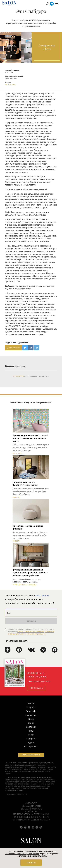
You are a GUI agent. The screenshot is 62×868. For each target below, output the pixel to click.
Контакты (31, 811)
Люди (31, 723)
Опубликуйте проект (31, 755)
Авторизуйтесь (18, 376)
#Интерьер (17, 585)
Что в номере (36, 688)
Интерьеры (31, 707)
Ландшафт (31, 711)
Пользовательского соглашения (31, 631)
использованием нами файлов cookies (22, 854)
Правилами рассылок (36, 634)
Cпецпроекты (31, 747)
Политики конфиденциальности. (32, 856)
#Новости (16, 497)
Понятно (31, 863)
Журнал (31, 743)
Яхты (31, 731)
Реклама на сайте (31, 806)
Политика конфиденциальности (31, 820)
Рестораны (31, 739)
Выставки (31, 727)
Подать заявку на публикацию (31, 814)
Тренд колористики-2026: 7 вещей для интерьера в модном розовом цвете (30, 438)
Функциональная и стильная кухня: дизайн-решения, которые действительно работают (30, 573)
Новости (31, 703)
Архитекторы (31, 715)
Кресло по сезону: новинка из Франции (28, 527)
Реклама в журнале (31, 809)
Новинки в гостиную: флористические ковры (25, 483)
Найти (48, 4)
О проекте (31, 803)
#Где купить (17, 453)
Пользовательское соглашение (31, 817)
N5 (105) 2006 (10, 84)
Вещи (31, 719)
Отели (31, 735)
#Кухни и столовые (29, 585)
